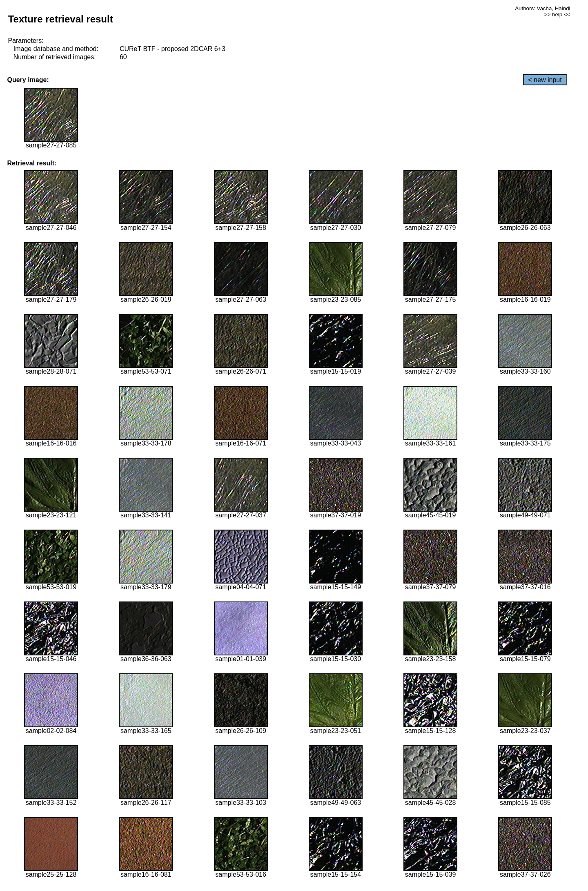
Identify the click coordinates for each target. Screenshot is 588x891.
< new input (545, 80)
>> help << (557, 14)
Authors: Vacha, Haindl (542, 8)
